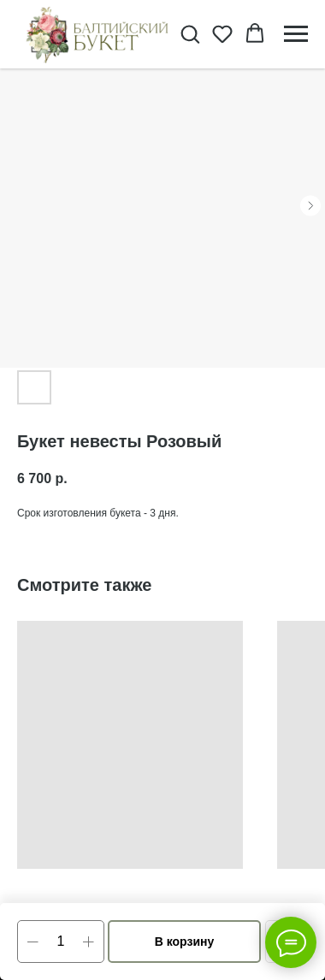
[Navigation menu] (296, 34)
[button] (190, 33)
